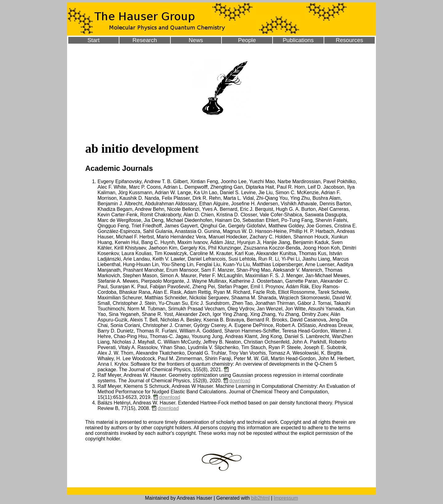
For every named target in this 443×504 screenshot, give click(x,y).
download (240, 381)
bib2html (260, 498)
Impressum (286, 498)
